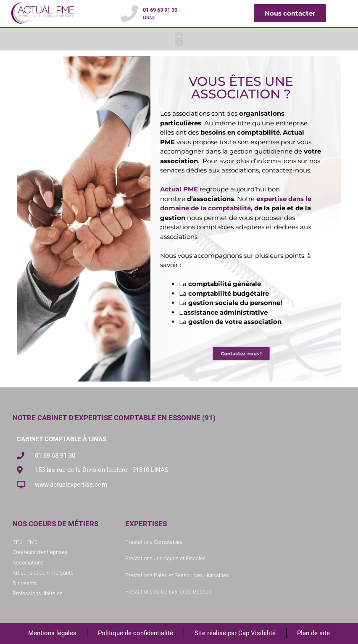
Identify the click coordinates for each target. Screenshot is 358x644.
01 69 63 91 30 (160, 10)
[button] (179, 39)
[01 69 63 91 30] (129, 13)
